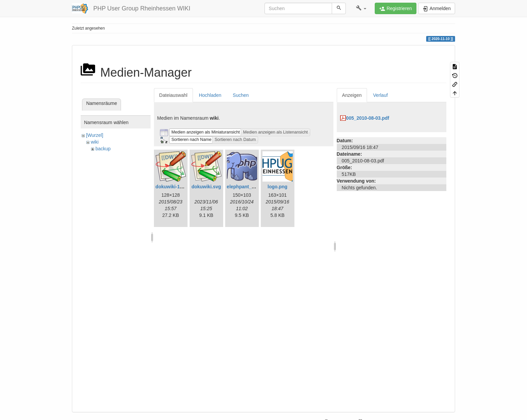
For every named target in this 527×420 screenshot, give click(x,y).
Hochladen (210, 95)
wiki (95, 142)
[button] (361, 8)
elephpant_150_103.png (253, 187)
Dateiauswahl (173, 95)
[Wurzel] (95, 135)
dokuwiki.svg (206, 187)
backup (103, 149)
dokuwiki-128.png (175, 187)
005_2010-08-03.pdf (368, 118)
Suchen (241, 95)
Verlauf (380, 95)
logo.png (277, 187)
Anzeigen (352, 95)
